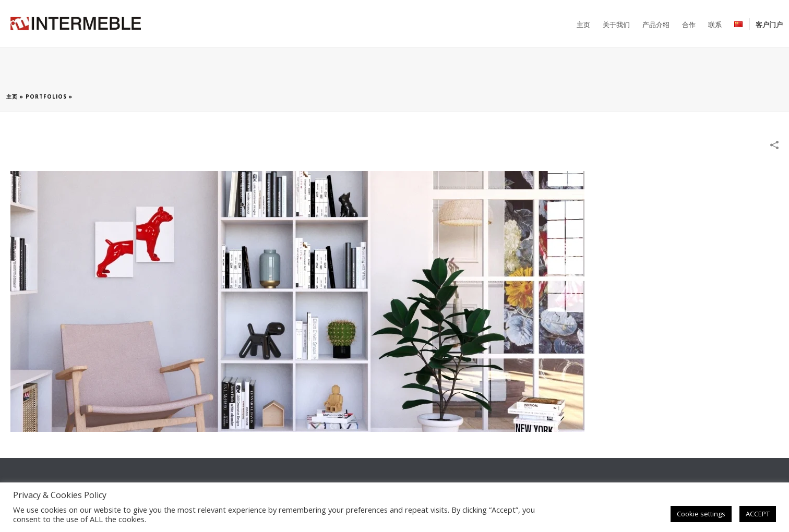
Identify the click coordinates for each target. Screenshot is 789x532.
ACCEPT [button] (758, 514)
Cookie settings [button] (701, 514)
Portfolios (46, 96)
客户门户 (769, 25)
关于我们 (616, 25)
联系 (715, 25)
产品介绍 (656, 25)
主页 (583, 25)
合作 (689, 25)
